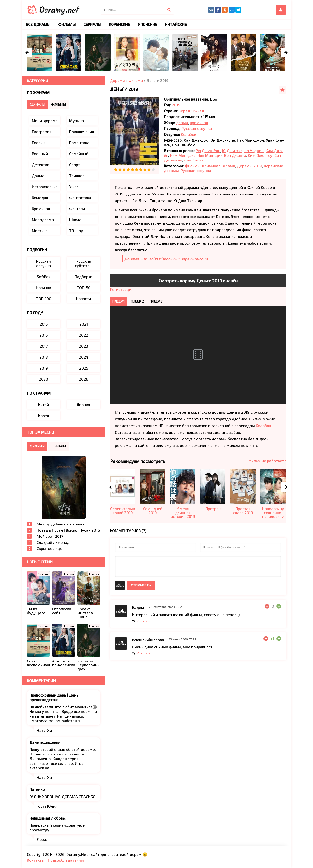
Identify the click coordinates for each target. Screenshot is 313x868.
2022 (84, 335)
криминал (199, 122)
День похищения (45, 742)
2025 (84, 368)
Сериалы (92, 24)
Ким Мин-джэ (183, 155)
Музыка (77, 120)
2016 (44, 335)
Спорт (75, 165)
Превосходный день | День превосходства (54, 697)
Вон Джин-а (235, 155)
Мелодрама (43, 220)
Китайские (176, 24)
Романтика (79, 143)
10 (153, 169)
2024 (84, 357)
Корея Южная (191, 111)
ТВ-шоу (76, 231)
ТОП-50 (84, 288)
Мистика (40, 231)
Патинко (37, 789)
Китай (44, 405)
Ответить (144, 621)
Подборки (84, 277)
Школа (75, 220)
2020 (44, 379)
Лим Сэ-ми (194, 160)
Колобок (189, 134)
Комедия (40, 198)
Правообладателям (66, 860)
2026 (84, 379)
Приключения (82, 131)
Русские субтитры (84, 263)
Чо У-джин (254, 151)
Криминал (211, 166)
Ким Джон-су (260, 155)
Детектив (40, 165)
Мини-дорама (45, 120)
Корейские (119, 24)
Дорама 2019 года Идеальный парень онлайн (166, 259)
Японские (148, 24)
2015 (44, 324)
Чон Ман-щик (210, 155)
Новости (84, 299)
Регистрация (122, 289)
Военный (40, 154)
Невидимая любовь (47, 818)
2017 (44, 346)
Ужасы (75, 187)
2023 (84, 346)
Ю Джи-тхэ (232, 151)
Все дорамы (38, 24)
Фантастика (80, 198)
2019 (176, 105)
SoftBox (44, 277)
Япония (84, 405)
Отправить (141, 585)
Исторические (45, 187)
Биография (42, 131)
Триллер (77, 176)
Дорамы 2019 (249, 166)
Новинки (44, 288)
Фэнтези (77, 209)
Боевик (38, 143)
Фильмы (193, 166)
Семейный (79, 154)
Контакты (36, 860)
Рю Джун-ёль (208, 151)
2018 (44, 357)
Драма (229, 166)
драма (182, 122)
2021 (84, 324)
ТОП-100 (44, 299)
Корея (44, 416)
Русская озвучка (197, 128)
